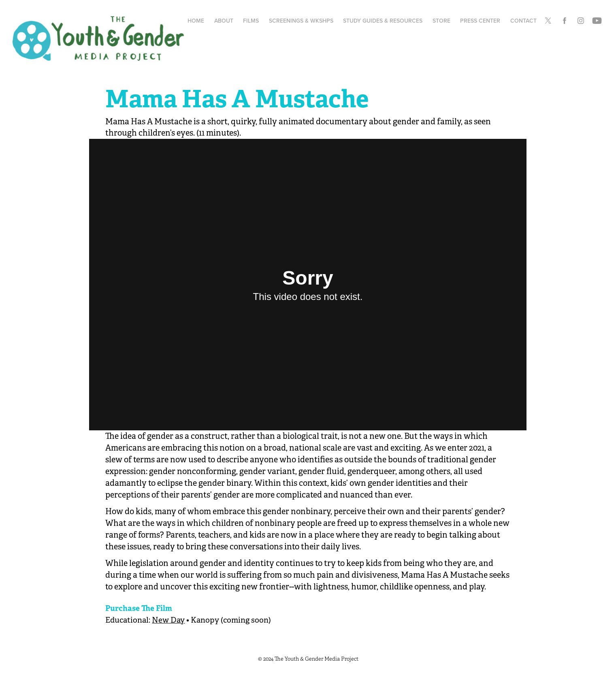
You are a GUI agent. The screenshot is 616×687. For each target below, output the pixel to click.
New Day (168, 620)
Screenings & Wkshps (301, 21)
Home (196, 21)
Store (441, 21)
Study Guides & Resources (383, 21)
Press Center (480, 21)
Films (251, 21)
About (224, 21)
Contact (523, 21)
